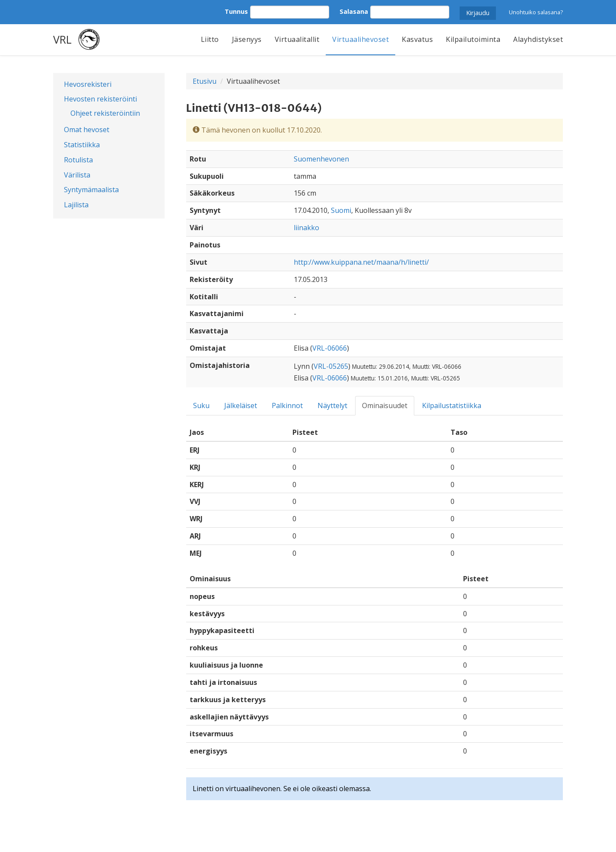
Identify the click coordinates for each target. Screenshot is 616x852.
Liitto (210, 39)
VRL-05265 (331, 366)
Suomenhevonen (321, 159)
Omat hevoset (87, 130)
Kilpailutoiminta (473, 39)
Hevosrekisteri (88, 84)
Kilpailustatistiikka (452, 405)
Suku (201, 405)
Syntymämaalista (91, 190)
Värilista (77, 175)
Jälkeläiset (241, 405)
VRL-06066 (330, 348)
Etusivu (205, 81)
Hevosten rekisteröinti (100, 99)
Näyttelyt (332, 405)
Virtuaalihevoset (360, 39)
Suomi (341, 210)
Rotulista (78, 160)
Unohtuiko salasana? (536, 12)
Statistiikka (82, 145)
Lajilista (76, 205)
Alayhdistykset (538, 39)
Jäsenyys (247, 39)
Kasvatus (417, 39)
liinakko (306, 228)
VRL (62, 39)
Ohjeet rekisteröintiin (105, 113)
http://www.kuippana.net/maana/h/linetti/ (361, 262)
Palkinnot (287, 405)
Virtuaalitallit (297, 39)
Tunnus (236, 11)
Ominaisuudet (385, 405)
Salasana (354, 11)
